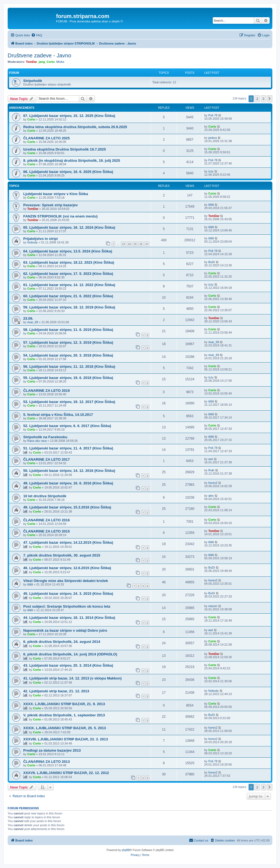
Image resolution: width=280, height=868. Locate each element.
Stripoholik (33, 81)
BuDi (212, 262)
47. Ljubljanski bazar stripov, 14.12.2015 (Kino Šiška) (68, 542)
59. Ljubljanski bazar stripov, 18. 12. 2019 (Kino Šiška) (69, 307)
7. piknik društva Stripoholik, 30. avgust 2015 (62, 555)
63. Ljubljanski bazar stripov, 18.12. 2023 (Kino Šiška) (69, 262)
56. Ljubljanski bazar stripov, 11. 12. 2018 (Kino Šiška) (69, 367)
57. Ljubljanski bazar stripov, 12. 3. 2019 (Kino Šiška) (68, 342)
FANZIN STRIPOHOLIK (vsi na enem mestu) (60, 216)
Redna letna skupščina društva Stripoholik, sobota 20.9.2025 (75, 127)
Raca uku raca (37, 441)
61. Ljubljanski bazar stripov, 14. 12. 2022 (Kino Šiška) (69, 285)
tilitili (211, 205)
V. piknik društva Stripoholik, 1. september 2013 (64, 715)
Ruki (211, 470)
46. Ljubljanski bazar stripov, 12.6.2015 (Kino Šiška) (67, 568)
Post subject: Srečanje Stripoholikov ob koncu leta (67, 606)
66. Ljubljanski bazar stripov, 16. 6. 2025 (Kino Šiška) (68, 172)
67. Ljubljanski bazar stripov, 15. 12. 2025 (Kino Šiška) (69, 116)
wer (211, 459)
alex (211, 496)
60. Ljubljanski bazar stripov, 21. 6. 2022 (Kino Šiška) (68, 296)
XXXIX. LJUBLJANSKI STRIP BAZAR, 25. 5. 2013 (65, 728)
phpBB (126, 850)
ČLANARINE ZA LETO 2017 (46, 459)
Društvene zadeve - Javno (39, 55)
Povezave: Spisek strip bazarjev (50, 205)
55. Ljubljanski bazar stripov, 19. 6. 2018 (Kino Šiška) (68, 378)
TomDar (32, 62)
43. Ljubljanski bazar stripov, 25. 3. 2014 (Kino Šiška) (68, 665)
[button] (270, 99)
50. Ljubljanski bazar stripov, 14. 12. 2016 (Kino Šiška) (69, 471)
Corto (50, 62)
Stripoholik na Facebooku (45, 437)
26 (141, 244)
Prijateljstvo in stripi (40, 239)
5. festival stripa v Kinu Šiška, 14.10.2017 (58, 415)
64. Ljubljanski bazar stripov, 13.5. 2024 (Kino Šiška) (68, 251)
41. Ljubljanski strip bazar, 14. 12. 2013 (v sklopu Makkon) (72, 678)
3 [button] (263, 99)
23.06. (28, 318)
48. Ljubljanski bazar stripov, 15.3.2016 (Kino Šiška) (67, 507)
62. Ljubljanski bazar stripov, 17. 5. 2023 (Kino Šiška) (68, 274)
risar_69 (33, 322)
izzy (211, 171)
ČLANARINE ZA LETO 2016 (46, 520)
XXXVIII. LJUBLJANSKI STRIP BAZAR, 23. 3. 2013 (66, 739)
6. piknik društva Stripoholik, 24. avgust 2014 (62, 642)
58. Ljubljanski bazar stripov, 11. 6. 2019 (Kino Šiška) (68, 330)
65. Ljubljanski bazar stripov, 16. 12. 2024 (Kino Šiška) (69, 227)
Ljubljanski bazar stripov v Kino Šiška (56, 194)
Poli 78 (213, 115)
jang (42, 62)
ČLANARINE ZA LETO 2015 (46, 531)
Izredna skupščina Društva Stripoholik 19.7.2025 (65, 149)
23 (123, 244)
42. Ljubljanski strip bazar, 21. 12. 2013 (56, 691)
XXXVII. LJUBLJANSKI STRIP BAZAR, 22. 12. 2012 (66, 773)
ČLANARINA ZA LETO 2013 (46, 762)
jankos (213, 138)
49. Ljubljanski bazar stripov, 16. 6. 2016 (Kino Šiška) (68, 483)
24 (129, 244)
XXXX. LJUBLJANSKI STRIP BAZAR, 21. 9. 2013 (64, 704)
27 (147, 244)
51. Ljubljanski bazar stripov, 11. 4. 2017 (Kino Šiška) (68, 448)
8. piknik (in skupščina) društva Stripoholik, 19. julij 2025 (72, 161)
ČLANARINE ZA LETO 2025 (46, 138)
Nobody (33, 242)
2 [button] (257, 99)
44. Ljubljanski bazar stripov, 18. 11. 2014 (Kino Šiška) (69, 618)
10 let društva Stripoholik (45, 496)
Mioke (60, 62)
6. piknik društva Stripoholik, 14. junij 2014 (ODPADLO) (70, 654)
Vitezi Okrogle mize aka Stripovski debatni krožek (66, 581)
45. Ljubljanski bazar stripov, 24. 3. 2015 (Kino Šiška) (68, 594)
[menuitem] (37, 35)
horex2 (213, 483)
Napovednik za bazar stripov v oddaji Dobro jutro (65, 630)
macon (213, 606)
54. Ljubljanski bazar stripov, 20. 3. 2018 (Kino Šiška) (68, 355)
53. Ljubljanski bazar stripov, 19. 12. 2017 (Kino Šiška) (69, 402)
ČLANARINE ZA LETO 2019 (46, 391)
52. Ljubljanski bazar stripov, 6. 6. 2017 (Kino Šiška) (67, 426)
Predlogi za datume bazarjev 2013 (52, 750)
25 (135, 244)
